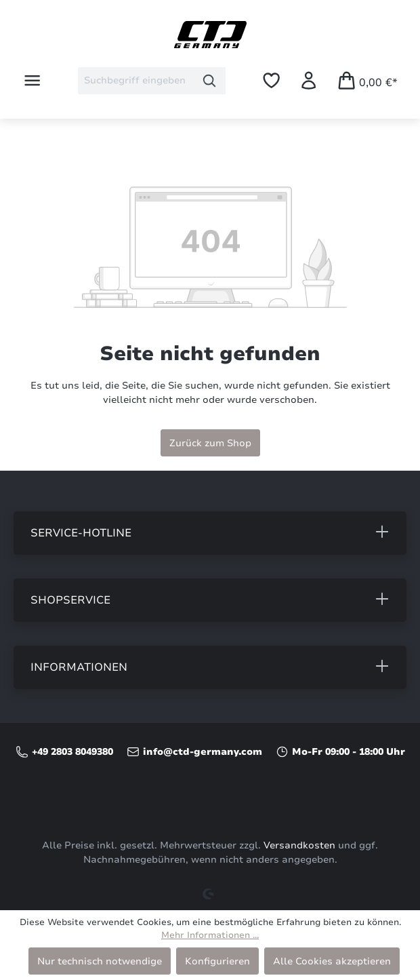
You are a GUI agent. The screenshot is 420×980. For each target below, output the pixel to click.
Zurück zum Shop (210, 443)
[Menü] (32, 80)
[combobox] (136, 81)
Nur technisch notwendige (100, 961)
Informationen (79, 667)
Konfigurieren (217, 961)
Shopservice (70, 600)
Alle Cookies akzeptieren (332, 961)
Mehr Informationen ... (210, 935)
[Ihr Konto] (309, 80)
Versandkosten (299, 845)
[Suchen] (210, 81)
